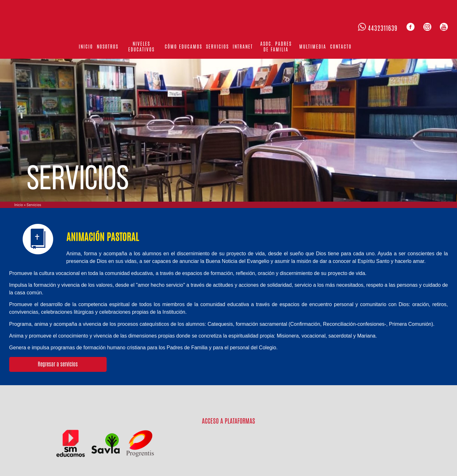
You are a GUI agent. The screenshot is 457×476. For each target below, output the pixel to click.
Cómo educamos (183, 47)
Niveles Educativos (141, 47)
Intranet (243, 47)
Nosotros (108, 47)
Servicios (217, 47)
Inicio (86, 47)
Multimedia (313, 47)
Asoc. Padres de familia (276, 47)
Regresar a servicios (58, 364)
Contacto (341, 47)
